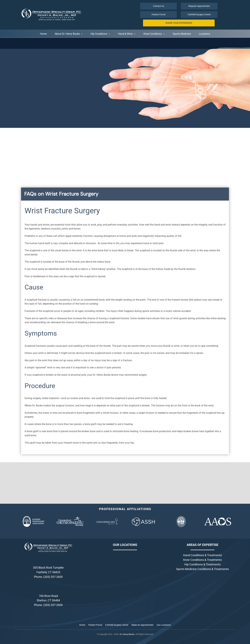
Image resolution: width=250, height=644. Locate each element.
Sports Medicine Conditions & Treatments (202, 569)
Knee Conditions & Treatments (202, 560)
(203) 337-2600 (53, 577)
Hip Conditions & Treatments (202, 564)
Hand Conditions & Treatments (202, 555)
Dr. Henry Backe (127, 634)
